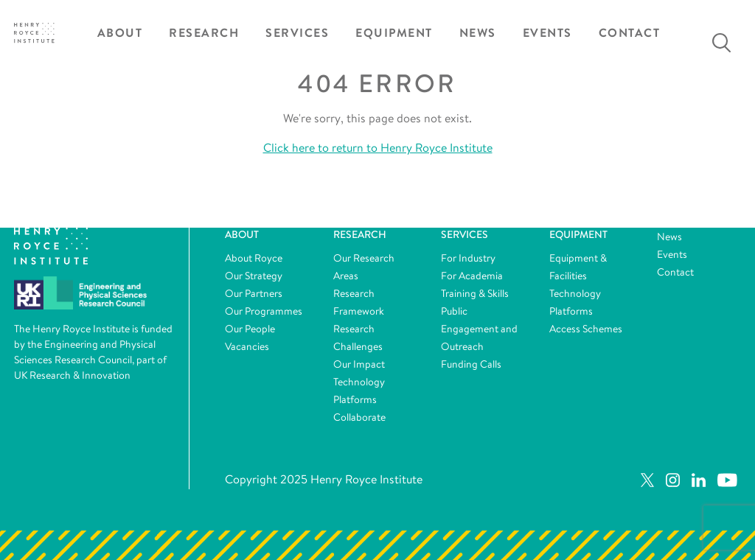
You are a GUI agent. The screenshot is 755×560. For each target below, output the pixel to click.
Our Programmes (264, 311)
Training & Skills (475, 293)
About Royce (254, 258)
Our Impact (359, 364)
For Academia (472, 276)
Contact (630, 33)
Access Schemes (586, 329)
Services (297, 33)
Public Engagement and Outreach (479, 329)
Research (204, 33)
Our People (250, 329)
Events (547, 33)
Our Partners (254, 293)
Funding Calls (471, 364)
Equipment (394, 33)
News (478, 33)
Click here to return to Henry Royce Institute (378, 148)
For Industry (468, 258)
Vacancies (247, 346)
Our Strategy (254, 276)
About (120, 33)
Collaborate (359, 417)
